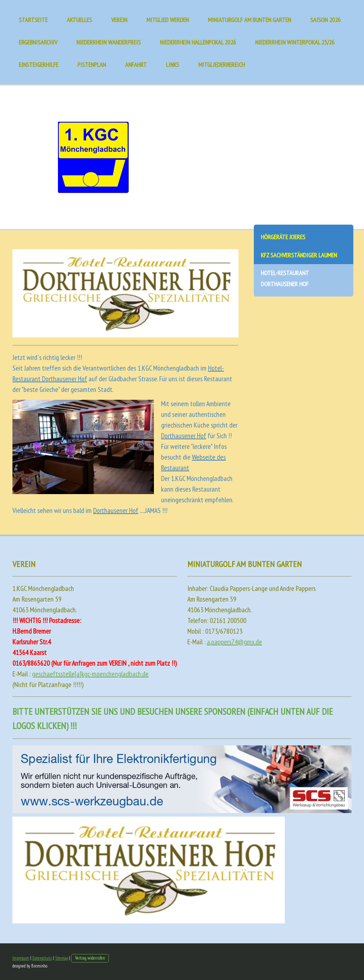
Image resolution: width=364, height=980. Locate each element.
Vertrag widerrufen (90, 958)
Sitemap (61, 958)
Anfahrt (136, 65)
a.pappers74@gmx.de (234, 642)
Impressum (21, 958)
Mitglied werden (168, 20)
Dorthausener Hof (184, 436)
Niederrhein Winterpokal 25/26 (295, 42)
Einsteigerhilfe (39, 65)
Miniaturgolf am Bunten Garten (250, 20)
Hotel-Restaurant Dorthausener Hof (285, 278)
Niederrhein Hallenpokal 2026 (198, 42)
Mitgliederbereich (222, 65)
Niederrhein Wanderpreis (109, 42)
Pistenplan (92, 65)
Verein (119, 20)
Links (173, 65)
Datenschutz (42, 958)
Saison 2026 (325, 20)
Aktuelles (79, 20)
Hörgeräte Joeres (283, 237)
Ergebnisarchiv (38, 42)
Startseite (33, 20)
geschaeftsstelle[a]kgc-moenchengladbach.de (90, 674)
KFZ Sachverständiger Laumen (299, 255)
